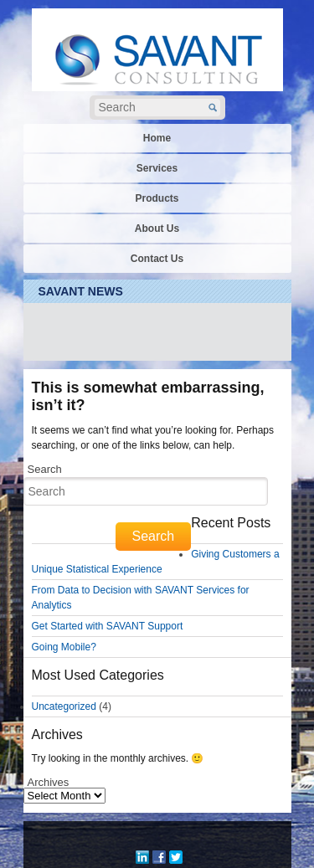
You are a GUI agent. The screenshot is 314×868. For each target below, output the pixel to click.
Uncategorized (64, 706)
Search (45, 469)
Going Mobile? (64, 647)
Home (157, 138)
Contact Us (157, 259)
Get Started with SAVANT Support (108, 626)
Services (157, 168)
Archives (49, 782)
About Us (157, 229)
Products (157, 198)
